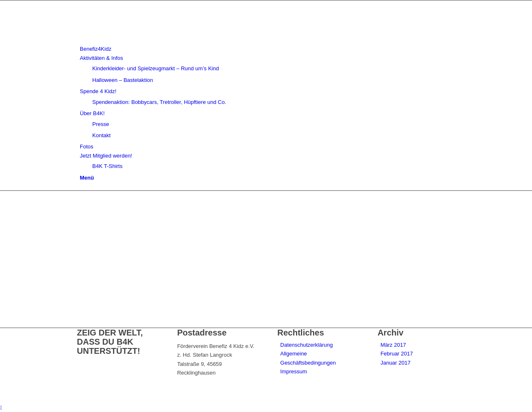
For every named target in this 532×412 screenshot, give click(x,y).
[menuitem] (267, 49)
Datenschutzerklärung (306, 345)
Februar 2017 (397, 354)
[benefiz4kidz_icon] (139, 40)
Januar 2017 (395, 363)
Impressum (293, 371)
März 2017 (393, 345)
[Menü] (87, 178)
